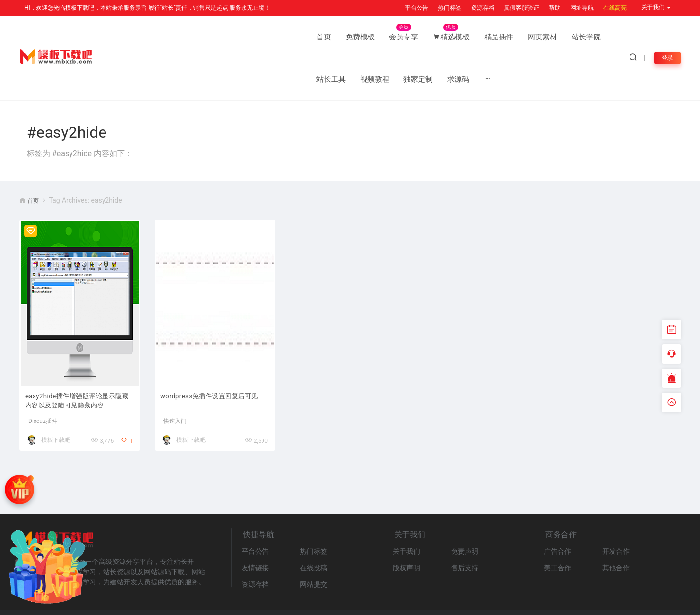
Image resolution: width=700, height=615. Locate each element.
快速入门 (175, 381)
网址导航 (582, 8)
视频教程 (476, 37)
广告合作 (558, 511)
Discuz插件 (43, 381)
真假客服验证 (522, 8)
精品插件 (301, 37)
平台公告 (417, 8)
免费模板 (162, 37)
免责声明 (465, 511)
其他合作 (616, 528)
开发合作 (616, 511)
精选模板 (254, 37)
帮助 (555, 8)
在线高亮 (615, 8)
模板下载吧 (56, 400)
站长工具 (433, 37)
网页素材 (345, 37)
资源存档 (483, 8)
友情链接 (255, 528)
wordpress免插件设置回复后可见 (214, 360)
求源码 (560, 37)
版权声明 (406, 528)
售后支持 (465, 528)
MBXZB (682, 603)
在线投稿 (314, 528)
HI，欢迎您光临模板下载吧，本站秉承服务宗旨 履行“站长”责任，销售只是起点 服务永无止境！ (147, 8)
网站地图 (116, 593)
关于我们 (406, 511)
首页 (126, 37)
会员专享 (206, 37)
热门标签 (450, 8)
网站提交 (314, 545)
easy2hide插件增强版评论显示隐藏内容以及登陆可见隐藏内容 (79, 360)
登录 (666, 36)
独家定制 (520, 37)
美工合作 (558, 528)
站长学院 (389, 37)
